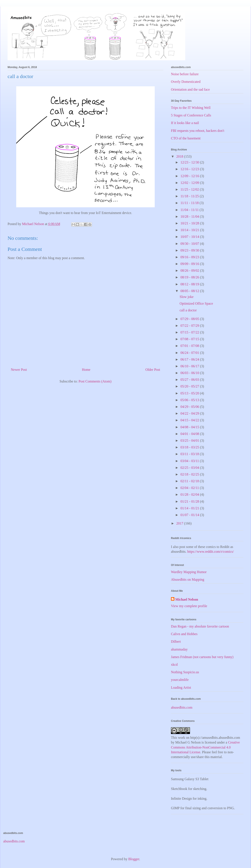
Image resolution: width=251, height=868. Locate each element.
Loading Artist (181, 687)
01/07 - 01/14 (190, 515)
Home (86, 370)
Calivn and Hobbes (184, 634)
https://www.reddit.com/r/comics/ (211, 552)
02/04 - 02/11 (190, 488)
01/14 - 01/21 (190, 508)
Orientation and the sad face (190, 89)
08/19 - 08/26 (190, 277)
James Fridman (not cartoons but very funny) (202, 657)
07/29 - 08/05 (190, 319)
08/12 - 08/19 (190, 284)
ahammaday (179, 649)
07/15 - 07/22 (190, 332)
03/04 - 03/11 (190, 461)
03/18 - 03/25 (190, 447)
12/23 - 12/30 (190, 162)
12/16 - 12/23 (190, 169)
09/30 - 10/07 (190, 244)
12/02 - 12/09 (190, 183)
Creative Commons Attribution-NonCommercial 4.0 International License (205, 747)
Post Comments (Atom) (95, 381)
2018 (180, 156)
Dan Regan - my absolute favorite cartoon (200, 626)
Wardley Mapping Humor (189, 572)
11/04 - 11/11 (190, 210)
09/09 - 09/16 (190, 264)
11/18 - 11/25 (190, 196)
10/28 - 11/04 (190, 217)
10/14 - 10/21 (190, 230)
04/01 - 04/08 (190, 434)
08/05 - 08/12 (190, 291)
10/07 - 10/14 (190, 237)
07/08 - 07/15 (190, 339)
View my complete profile (189, 606)
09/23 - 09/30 (190, 250)
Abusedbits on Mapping (188, 579)
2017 (180, 523)
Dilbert (176, 642)
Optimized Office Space (196, 303)
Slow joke (187, 297)
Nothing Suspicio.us (185, 672)
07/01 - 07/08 (190, 346)
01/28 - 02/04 (190, 494)
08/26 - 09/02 (190, 271)
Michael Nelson (187, 599)
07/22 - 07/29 (190, 326)
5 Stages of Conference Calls (191, 115)
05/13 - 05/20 (190, 393)
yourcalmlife (180, 680)
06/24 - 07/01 (190, 353)
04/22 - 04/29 (190, 413)
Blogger (134, 859)
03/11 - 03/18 (190, 454)
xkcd (174, 664)
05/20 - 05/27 (190, 386)
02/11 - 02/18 (190, 481)
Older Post (153, 370)
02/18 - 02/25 (190, 474)
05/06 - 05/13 (190, 400)
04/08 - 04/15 (190, 427)
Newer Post (19, 370)
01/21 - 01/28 (190, 501)
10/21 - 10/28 (190, 223)
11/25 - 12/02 (190, 189)
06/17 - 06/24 (190, 359)
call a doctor (188, 310)
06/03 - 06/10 (190, 373)
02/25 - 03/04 (190, 468)
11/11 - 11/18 (190, 203)
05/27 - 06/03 (190, 380)
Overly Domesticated (186, 82)
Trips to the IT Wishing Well (191, 108)
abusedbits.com (182, 707)
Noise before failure (185, 74)
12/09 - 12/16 (190, 176)
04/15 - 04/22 (190, 420)
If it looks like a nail (185, 123)
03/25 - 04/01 (190, 441)
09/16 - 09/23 (190, 257)
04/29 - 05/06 (190, 407)
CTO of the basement (186, 138)
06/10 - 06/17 (190, 366)
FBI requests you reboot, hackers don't (198, 131)
